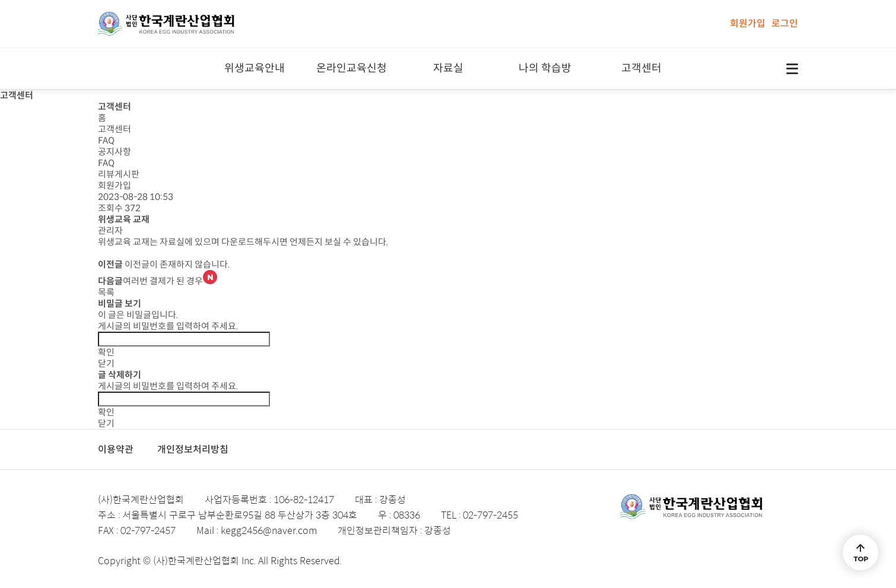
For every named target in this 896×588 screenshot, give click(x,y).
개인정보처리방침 (193, 449)
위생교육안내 (255, 68)
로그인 (785, 23)
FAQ (106, 140)
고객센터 (641, 68)
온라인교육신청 (352, 68)
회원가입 (748, 23)
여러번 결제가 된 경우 (170, 281)
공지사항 (115, 152)
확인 (106, 352)
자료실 (448, 68)
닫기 (106, 363)
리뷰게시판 (119, 174)
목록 (106, 292)
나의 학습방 (545, 68)
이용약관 (116, 449)
